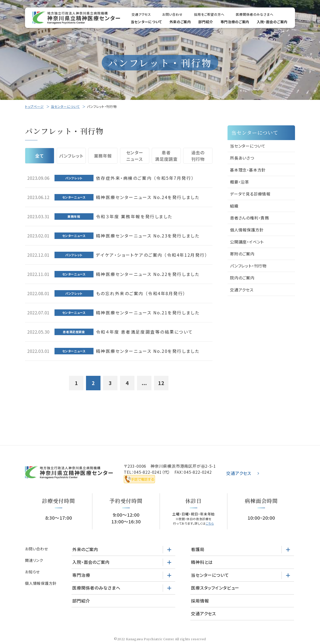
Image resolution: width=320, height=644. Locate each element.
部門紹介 (206, 22)
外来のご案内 (180, 22)
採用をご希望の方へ (209, 14)
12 (161, 383)
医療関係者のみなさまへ (255, 14)
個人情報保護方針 (247, 230)
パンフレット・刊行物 (248, 266)
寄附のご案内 (242, 254)
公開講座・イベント (247, 242)
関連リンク (34, 560)
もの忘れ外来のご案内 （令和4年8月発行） (141, 293)
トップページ (34, 107)
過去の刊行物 (198, 156)
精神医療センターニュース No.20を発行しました (148, 351)
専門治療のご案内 (235, 22)
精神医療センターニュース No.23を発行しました (148, 236)
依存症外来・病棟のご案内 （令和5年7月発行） (145, 178)
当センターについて (146, 22)
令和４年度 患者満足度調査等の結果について (145, 332)
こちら (210, 523)
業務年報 (103, 156)
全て (39, 156)
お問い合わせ (172, 14)
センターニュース (135, 156)
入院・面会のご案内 (272, 22)
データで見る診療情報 (250, 194)
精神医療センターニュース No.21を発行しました (148, 313)
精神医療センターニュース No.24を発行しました (148, 197)
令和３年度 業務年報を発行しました (134, 216)
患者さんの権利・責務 (249, 218)
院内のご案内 (242, 278)
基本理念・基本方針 (248, 170)
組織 (234, 206)
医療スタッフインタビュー (215, 588)
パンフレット (71, 156)
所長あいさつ (242, 158)
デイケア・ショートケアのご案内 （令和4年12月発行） (152, 255)
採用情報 (200, 601)
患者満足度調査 (166, 156)
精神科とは (202, 562)
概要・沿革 (239, 182)
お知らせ (32, 572)
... (144, 383)
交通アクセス (141, 14)
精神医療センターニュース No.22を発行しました (148, 274)
